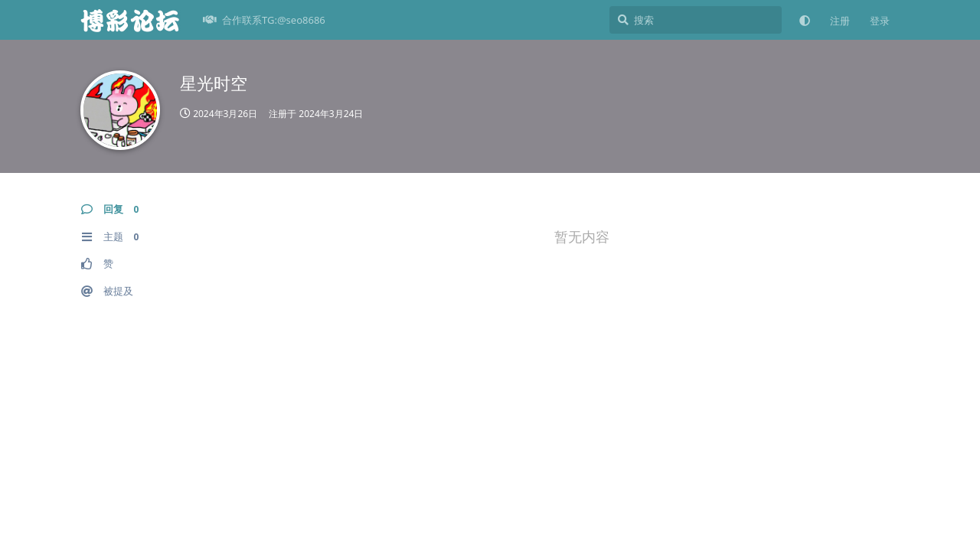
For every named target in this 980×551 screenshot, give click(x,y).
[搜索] (696, 20)
